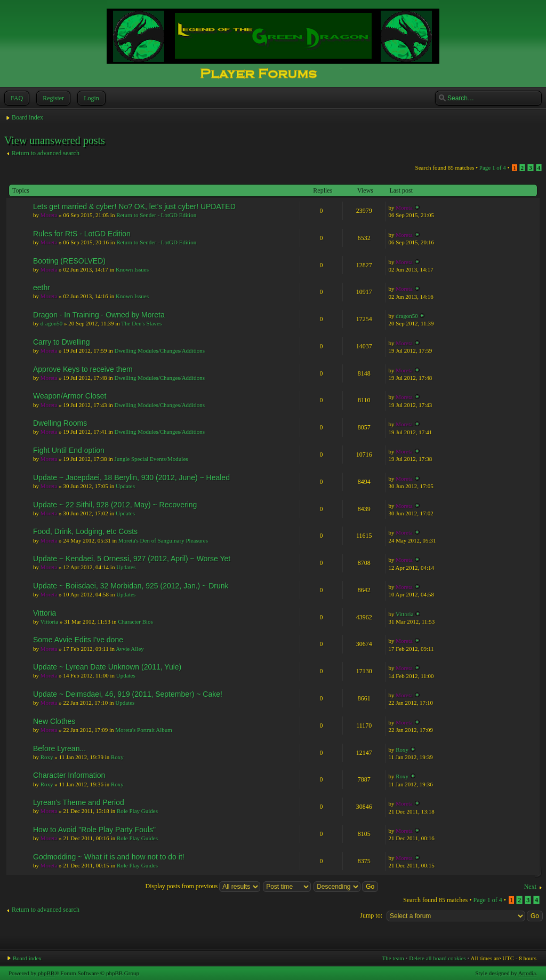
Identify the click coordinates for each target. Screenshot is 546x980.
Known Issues (132, 269)
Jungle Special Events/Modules (151, 459)
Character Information (69, 775)
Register (52, 98)
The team (393, 958)
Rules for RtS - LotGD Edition (82, 234)
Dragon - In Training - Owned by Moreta (99, 315)
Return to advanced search (46, 153)
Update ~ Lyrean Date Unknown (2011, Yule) (107, 667)
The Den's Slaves (141, 323)
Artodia (527, 973)
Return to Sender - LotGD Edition (156, 215)
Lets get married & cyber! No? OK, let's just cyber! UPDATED (134, 206)
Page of (493, 168)
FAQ (16, 98)
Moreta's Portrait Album (143, 730)
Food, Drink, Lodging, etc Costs (85, 531)
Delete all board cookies (437, 958)
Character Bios (135, 622)
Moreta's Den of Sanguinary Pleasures (163, 540)
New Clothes (54, 721)
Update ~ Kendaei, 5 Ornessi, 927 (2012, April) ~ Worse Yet (132, 559)
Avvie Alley (130, 649)
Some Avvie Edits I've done (78, 640)
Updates (125, 486)
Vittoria (45, 613)
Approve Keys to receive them (83, 369)
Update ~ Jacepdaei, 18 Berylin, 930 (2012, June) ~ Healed (131, 477)
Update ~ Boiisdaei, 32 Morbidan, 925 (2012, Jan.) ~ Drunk (131, 586)
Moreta (49, 215)
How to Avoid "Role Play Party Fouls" (94, 830)
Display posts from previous (203, 886)
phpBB (46, 973)
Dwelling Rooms (60, 423)
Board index (27, 117)
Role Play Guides (137, 811)
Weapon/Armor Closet (70, 396)
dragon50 (52, 323)
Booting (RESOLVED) (69, 261)
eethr (42, 288)
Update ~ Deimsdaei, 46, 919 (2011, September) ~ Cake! (128, 694)
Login (90, 98)
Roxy (47, 757)
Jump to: (371, 915)
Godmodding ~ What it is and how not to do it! (109, 857)
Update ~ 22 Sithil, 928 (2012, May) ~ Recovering (115, 505)
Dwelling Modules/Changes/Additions (159, 350)
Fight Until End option (69, 450)
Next (530, 887)
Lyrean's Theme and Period (79, 802)
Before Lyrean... (59, 748)
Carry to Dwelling (62, 342)
